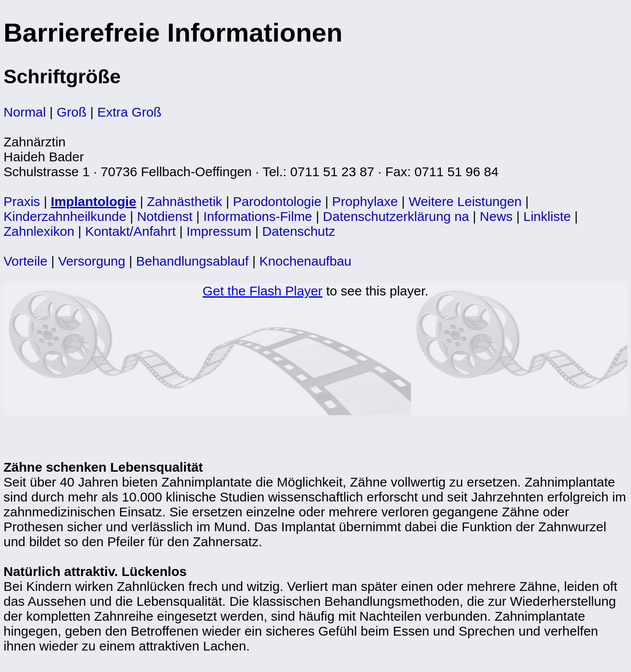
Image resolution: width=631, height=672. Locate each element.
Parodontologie (277, 201)
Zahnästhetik (184, 201)
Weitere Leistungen (465, 201)
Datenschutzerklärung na (396, 216)
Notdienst (165, 216)
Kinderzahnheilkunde (65, 216)
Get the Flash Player (262, 291)
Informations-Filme (258, 216)
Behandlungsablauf (192, 261)
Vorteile (25, 261)
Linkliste (547, 216)
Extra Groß (129, 112)
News (496, 216)
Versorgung (92, 261)
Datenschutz (299, 231)
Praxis (22, 201)
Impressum (219, 231)
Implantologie (94, 201)
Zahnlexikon (39, 231)
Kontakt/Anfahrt (130, 231)
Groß (71, 112)
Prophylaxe (365, 201)
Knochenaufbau (305, 261)
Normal (25, 112)
